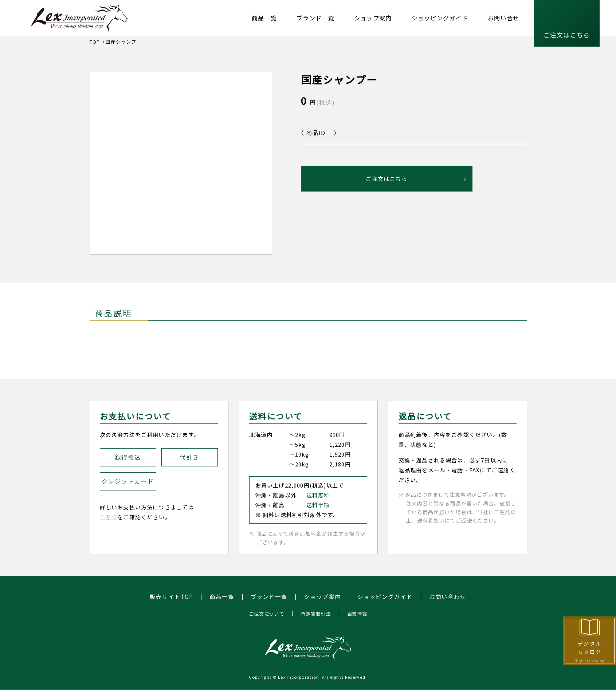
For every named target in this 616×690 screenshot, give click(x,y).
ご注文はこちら (567, 35)
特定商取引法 (316, 614)
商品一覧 (264, 18)
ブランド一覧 (315, 18)
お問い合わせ (448, 597)
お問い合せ (503, 18)
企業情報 (359, 614)
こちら (109, 517)
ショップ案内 (373, 18)
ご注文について (264, 614)
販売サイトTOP (171, 597)
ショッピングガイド (440, 18)
